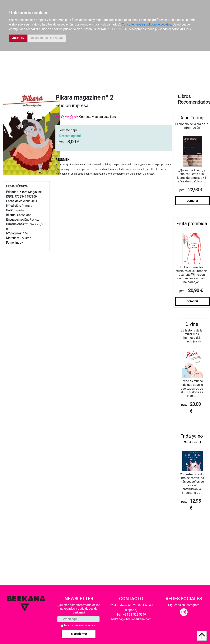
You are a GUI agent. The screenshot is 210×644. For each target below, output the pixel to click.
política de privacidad (85, 625)
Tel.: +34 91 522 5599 (131, 615)
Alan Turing (192, 118)
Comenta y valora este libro (98, 117)
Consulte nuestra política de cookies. (147, 24)
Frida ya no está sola (192, 439)
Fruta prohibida (192, 223)
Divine (192, 324)
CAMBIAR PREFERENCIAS (47, 38)
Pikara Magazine (30, 192)
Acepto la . (80, 625)
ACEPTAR (18, 38)
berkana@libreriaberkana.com (131, 619)
